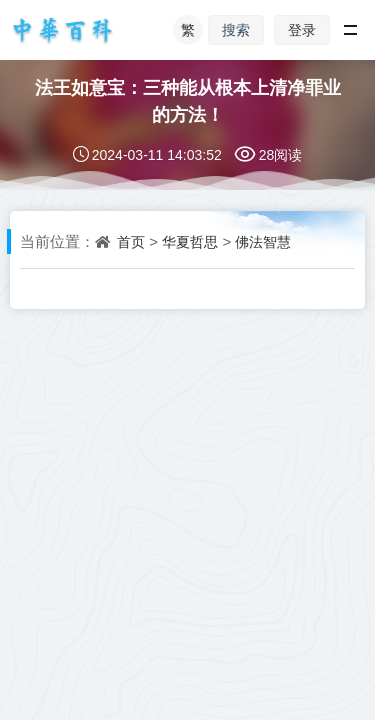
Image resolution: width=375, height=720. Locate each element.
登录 (302, 29)
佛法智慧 (263, 242)
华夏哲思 (190, 242)
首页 (131, 242)
